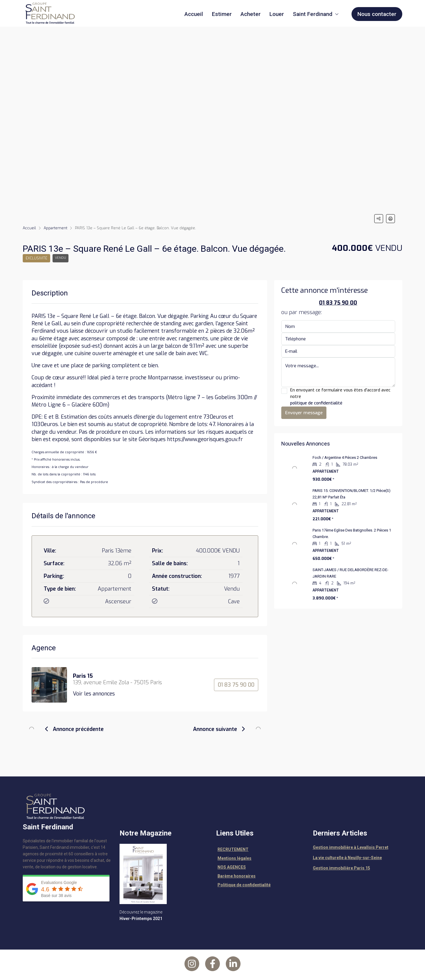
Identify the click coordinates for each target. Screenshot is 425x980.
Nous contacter (377, 14)
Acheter (251, 14)
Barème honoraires (237, 876)
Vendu (62, 258)
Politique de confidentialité (244, 885)
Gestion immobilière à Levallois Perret (351, 847)
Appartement (56, 228)
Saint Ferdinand (313, 14)
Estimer (222, 14)
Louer (277, 14)
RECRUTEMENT (233, 849)
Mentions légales (234, 858)
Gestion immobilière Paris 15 (341, 868)
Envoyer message (304, 413)
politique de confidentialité (316, 403)
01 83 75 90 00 (236, 685)
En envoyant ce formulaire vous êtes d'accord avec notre (338, 397)
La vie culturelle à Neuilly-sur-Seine (347, 858)
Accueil (194, 14)
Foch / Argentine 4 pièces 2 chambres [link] (345, 458)
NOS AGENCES (232, 867)
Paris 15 (83, 676)
